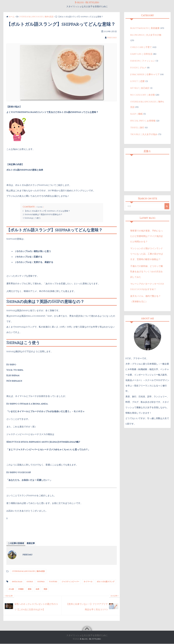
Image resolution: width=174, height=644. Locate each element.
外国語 (21, 589)
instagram (17, 582)
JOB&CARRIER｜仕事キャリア (145, 74)
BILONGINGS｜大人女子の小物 (146, 35)
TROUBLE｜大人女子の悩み (144, 134)
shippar (41, 582)
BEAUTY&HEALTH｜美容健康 (145, 28)
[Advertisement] (147, 173)
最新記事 (32, 544)
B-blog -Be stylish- (91, 639)
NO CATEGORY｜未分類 (143, 95)
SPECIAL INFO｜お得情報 (143, 121)
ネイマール (88, 582)
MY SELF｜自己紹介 (140, 88)
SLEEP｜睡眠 (136, 114)
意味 (30, 589)
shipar (30, 582)
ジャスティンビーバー (70, 582)
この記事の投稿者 (16, 544)
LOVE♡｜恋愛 (137, 81)
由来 (38, 589)
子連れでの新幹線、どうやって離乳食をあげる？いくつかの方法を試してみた (147, 272)
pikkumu (112, 38)
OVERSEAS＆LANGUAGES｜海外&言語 (28, 572)
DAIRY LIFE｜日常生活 (141, 54)
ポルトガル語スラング (106, 582)
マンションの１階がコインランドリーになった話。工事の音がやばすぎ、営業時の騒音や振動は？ (147, 254)
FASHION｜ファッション (143, 61)
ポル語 (11, 589)
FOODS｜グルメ (138, 68)
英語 (45, 589)
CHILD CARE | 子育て (141, 47)
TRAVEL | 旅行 (137, 128)
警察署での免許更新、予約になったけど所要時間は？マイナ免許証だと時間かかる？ (147, 236)
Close (40, 207)
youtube (53, 582)
